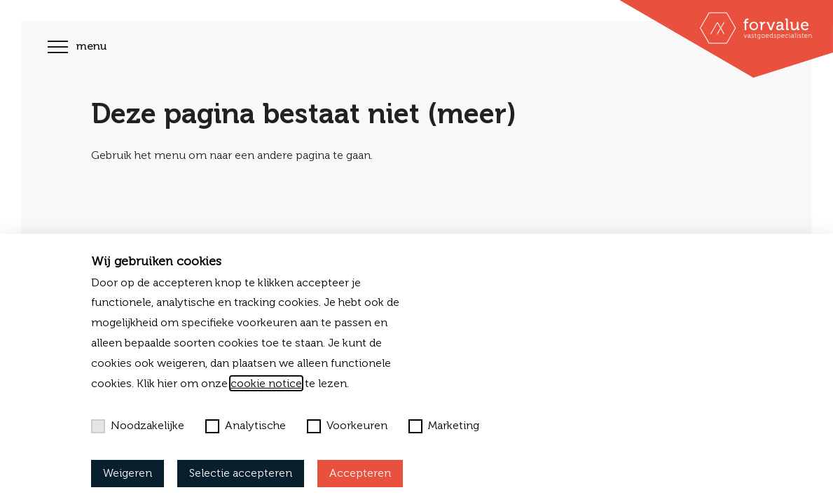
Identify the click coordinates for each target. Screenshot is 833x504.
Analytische (246, 426)
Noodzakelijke (138, 426)
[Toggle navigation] (58, 49)
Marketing (444, 426)
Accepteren (360, 473)
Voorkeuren (347, 426)
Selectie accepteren (241, 473)
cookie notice (266, 383)
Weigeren (128, 473)
